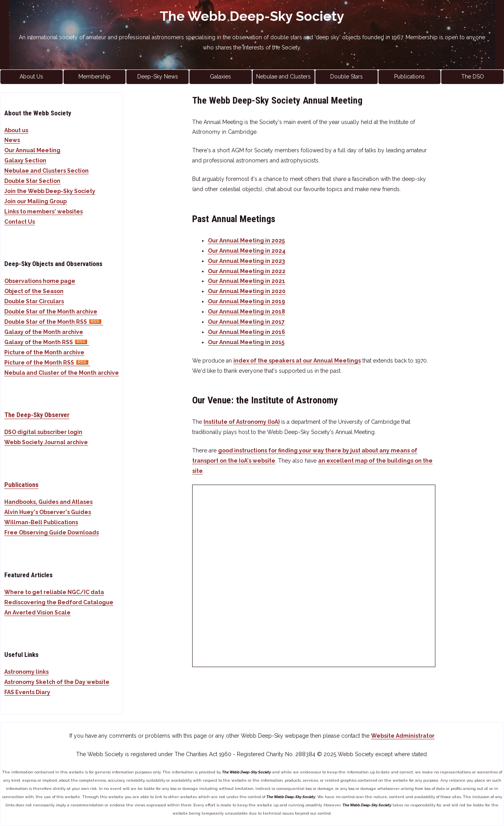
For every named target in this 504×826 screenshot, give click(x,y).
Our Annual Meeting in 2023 (246, 261)
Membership (95, 77)
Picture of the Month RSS (47, 363)
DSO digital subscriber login (43, 432)
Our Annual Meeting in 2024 (247, 251)
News (12, 140)
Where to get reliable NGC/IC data (54, 592)
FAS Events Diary (27, 692)
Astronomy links (26, 672)
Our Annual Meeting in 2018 (247, 312)
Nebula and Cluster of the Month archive (62, 373)
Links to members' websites (44, 212)
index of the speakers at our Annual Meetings (297, 361)
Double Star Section (32, 181)
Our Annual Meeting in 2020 (247, 291)
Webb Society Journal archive (46, 442)
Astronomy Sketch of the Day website (57, 682)
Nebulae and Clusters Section (46, 171)
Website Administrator (403, 736)
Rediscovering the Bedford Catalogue (59, 602)
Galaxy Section (25, 160)
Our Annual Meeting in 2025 (246, 241)
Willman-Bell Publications (41, 522)
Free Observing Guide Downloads (52, 532)
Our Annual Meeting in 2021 (247, 281)
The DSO (473, 77)
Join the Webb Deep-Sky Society (50, 191)
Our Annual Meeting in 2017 (246, 322)
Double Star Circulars (34, 301)
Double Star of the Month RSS (54, 322)
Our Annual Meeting (32, 150)
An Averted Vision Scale (37, 613)
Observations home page (40, 281)
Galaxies (220, 77)
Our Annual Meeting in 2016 (247, 332)
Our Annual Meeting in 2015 (246, 342)
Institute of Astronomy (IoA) (242, 422)
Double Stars (347, 77)
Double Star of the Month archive (51, 312)
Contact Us (20, 222)
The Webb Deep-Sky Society (252, 16)
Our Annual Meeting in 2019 (247, 301)
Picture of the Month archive (44, 352)
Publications (409, 77)
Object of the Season (34, 291)
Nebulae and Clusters (283, 77)
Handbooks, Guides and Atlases (48, 502)
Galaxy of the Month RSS (47, 342)
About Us (31, 77)
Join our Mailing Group (35, 201)
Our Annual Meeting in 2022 (247, 271)
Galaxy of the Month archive (44, 332)
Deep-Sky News (158, 77)
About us (16, 130)
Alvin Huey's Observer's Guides (48, 512)
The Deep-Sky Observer (37, 415)
